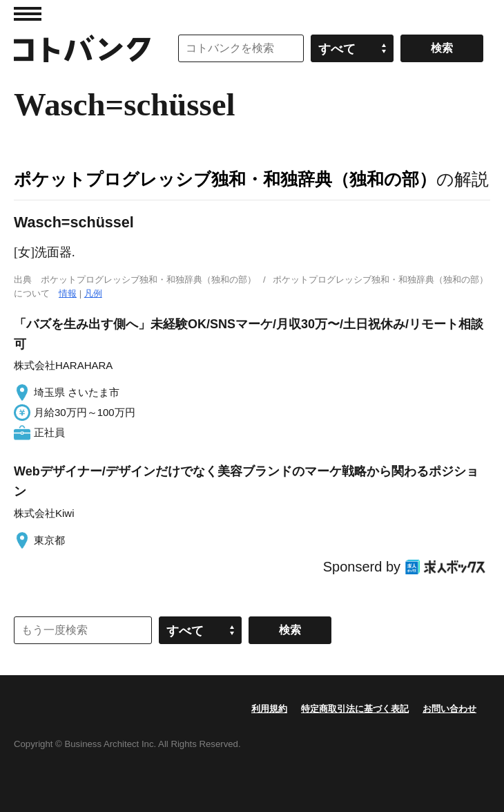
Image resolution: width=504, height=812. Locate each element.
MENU (28, 14)
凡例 (93, 293)
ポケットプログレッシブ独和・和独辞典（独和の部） (225, 179)
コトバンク (82, 48)
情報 (68, 293)
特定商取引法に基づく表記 (355, 709)
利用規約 (269, 709)
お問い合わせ (449, 709)
